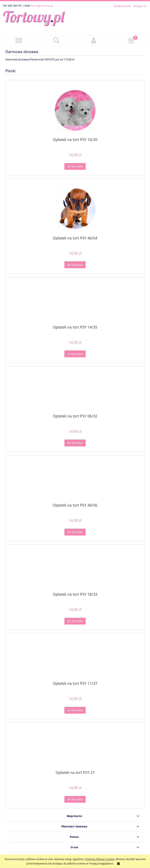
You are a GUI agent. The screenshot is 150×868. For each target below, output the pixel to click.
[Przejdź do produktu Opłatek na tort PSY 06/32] (75, 392)
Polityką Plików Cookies (100, 859)
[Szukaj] (56, 40)
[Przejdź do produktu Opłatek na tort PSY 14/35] (75, 303)
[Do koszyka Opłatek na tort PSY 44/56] (75, 532)
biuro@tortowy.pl (42, 6)
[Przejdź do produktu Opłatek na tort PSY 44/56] (75, 481)
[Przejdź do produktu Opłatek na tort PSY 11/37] (75, 659)
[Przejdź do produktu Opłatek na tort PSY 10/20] (75, 110)
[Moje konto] (94, 40)
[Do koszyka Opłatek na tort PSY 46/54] (75, 265)
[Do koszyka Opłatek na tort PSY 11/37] (75, 710)
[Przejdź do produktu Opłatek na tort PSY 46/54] (75, 209)
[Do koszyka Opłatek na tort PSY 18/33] (75, 621)
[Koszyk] (131, 40)
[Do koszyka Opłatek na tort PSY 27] (75, 799)
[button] (19, 40)
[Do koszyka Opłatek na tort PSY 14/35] (75, 354)
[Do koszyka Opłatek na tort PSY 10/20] (75, 166)
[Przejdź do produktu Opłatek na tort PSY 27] (75, 748)
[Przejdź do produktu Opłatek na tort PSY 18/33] (75, 570)
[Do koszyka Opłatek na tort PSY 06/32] (75, 443)
